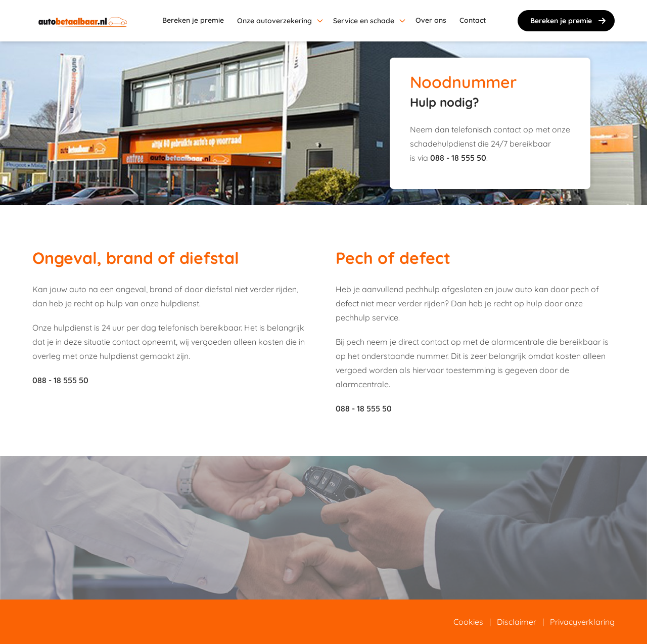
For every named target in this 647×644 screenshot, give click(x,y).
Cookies (468, 622)
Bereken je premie (569, 21)
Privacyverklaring (582, 622)
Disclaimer (517, 622)
